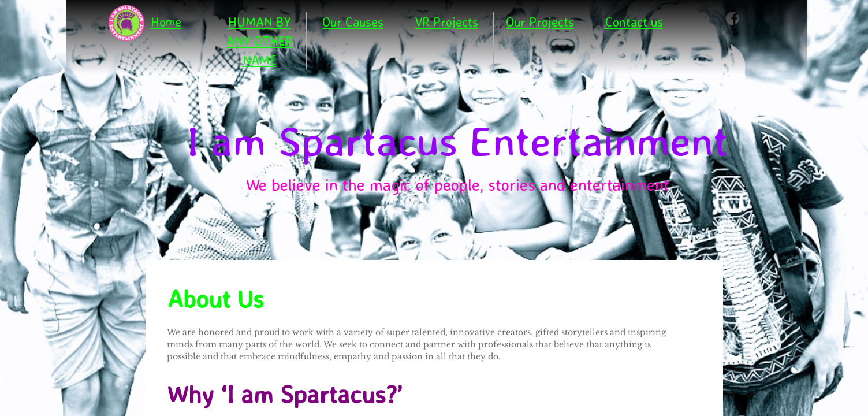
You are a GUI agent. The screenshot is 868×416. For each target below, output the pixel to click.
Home (166, 22)
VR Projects (446, 22)
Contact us (634, 22)
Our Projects (540, 22)
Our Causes (353, 22)
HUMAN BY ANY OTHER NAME (260, 41)
